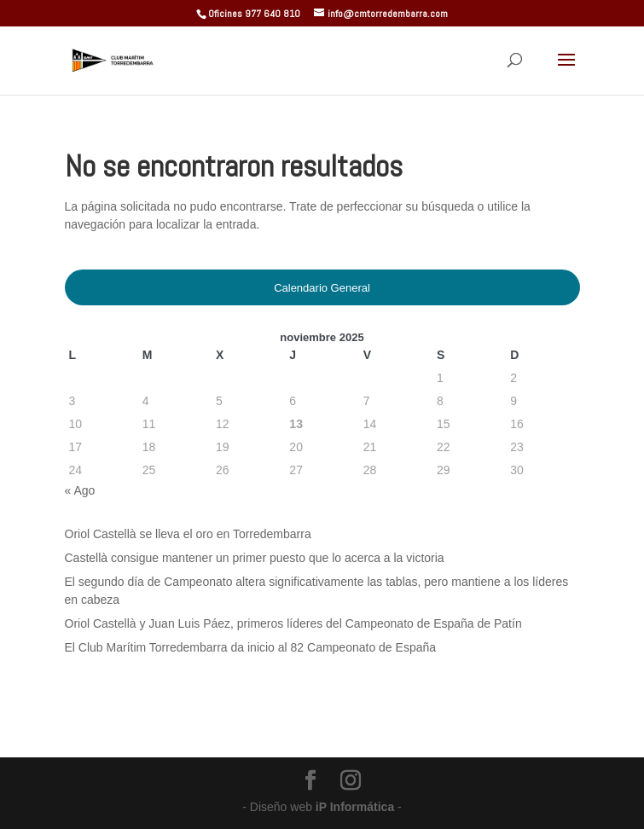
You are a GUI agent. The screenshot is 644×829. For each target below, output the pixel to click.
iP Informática (357, 807)
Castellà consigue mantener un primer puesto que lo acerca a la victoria (255, 558)
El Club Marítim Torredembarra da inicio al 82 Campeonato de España (251, 647)
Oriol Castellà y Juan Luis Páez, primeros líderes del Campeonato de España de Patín (293, 623)
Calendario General (322, 288)
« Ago (80, 490)
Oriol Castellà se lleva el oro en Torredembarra (188, 534)
